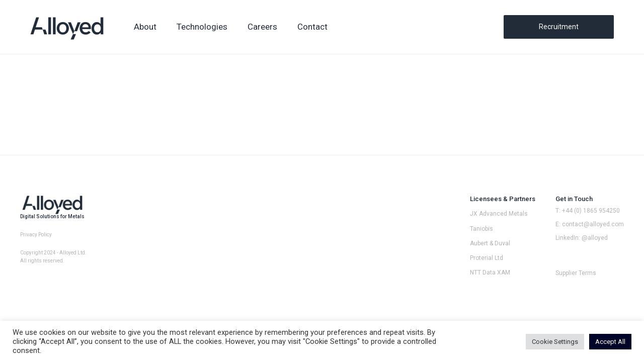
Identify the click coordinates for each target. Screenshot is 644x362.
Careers (262, 27)
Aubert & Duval (490, 243)
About (145, 27)
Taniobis (481, 229)
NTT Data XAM (490, 273)
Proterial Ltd (487, 258)
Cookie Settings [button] (555, 342)
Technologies (202, 27)
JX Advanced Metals (499, 214)
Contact (312, 27)
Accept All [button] (610, 342)
